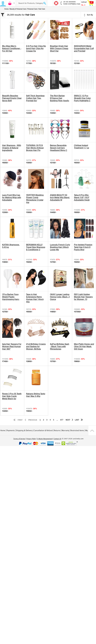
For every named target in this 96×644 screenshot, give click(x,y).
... (57, 420)
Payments (11, 430)
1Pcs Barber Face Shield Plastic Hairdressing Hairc (11, 297)
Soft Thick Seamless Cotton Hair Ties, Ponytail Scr (35, 98)
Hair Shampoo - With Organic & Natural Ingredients (12, 148)
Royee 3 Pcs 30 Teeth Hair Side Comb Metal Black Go (12, 396)
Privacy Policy (31, 439)
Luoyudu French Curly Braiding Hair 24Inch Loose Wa (60, 247)
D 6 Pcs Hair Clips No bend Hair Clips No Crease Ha (36, 48)
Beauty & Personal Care (18, 9)
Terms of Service (19, 439)
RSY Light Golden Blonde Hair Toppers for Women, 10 (83, 297)
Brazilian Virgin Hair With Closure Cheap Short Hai (59, 48)
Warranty (65, 430)
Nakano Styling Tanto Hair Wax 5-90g (36, 395)
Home (6, 9)
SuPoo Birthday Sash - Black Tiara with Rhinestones (60, 347)
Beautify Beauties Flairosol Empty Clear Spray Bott (12, 98)
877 (62, 420)
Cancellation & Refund (43, 430)
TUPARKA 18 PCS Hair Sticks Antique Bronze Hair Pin (35, 148)
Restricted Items (77, 430)
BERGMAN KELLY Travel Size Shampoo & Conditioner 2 (36, 247)
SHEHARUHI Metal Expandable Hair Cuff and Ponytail (84, 48)
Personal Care (32, 9)
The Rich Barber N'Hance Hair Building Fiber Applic (60, 98)
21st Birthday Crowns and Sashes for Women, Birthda (36, 347)
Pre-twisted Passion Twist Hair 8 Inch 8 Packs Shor (83, 247)
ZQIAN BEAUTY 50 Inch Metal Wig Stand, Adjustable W (60, 198)
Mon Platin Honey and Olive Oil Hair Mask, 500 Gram (84, 347)
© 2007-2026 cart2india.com (73, 439)
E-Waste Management (45, 439)
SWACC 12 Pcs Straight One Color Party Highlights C (82, 98)
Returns (57, 430)
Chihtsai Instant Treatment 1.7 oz (82, 147)
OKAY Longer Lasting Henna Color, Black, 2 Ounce (60, 297)
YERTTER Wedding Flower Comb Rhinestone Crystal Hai (35, 199)
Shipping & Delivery (24, 430)
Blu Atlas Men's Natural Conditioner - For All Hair (12, 48)
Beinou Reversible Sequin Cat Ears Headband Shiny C (59, 148)
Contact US (58, 439)
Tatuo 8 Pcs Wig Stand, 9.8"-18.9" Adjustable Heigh (82, 198)
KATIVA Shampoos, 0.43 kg (11, 246)
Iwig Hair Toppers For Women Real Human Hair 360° (12, 347)
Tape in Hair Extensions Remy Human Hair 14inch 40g (35, 298)
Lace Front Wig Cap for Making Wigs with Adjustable (12, 198)
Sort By (88, 15)
